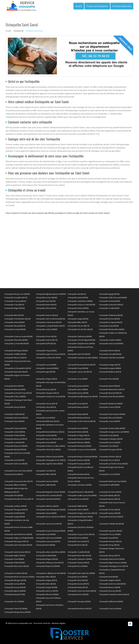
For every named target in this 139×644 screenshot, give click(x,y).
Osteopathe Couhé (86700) (14, 442)
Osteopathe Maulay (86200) (78, 414)
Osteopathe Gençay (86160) (15, 407)
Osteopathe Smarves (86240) (110, 609)
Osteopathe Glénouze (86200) (47, 594)
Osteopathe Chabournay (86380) (80, 336)
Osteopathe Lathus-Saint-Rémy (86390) (51, 552)
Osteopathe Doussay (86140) (110, 591)
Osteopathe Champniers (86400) (80, 559)
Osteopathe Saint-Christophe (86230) (18, 545)
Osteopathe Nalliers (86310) (15, 556)
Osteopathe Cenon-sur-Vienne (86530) (82, 591)
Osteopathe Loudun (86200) (46, 435)
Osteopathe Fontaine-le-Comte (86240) (51, 396)
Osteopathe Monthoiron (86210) (80, 609)
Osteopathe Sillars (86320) (46, 577)
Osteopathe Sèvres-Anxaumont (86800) (51, 517)
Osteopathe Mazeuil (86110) (15, 326)
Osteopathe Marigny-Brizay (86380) (18, 612)
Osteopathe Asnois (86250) (78, 428)
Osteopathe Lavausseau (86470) (48, 541)
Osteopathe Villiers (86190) (46, 474)
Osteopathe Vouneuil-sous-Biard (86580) (83, 358)
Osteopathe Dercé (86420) (78, 566)
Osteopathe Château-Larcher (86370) (50, 563)
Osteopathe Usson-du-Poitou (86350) (18, 471)
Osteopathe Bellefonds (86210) (48, 421)
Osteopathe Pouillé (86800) (109, 485)
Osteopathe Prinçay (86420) (46, 351)
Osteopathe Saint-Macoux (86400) (112, 358)
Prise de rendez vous (122, 6)
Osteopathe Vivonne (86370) (78, 584)
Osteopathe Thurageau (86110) (16, 510)
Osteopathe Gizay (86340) (109, 326)
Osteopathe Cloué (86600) (14, 559)
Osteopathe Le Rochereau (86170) (49, 322)
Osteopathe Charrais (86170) (47, 404)
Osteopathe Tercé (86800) (14, 601)
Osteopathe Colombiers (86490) (80, 485)
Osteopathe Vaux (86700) (108, 538)
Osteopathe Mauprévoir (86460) (48, 566)
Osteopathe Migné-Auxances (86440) (113, 563)
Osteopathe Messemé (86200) (110, 418)
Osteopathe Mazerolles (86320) (79, 556)
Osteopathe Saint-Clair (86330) (79, 354)
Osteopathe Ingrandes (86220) (110, 531)
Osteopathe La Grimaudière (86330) (18, 368)
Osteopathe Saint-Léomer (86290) (112, 559)
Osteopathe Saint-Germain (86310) (17, 552)
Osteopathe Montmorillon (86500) (112, 329)
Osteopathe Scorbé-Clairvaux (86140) (82, 421)
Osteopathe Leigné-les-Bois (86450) (49, 464)
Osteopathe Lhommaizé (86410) (111, 517)
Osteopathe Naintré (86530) (109, 386)
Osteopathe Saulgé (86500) (15, 517)
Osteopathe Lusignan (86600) (110, 368)
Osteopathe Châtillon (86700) (15, 354)
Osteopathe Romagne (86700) (110, 449)
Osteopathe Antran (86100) (14, 322)
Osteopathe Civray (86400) (78, 379)
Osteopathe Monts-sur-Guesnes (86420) (19, 577)
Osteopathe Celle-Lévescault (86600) (113, 298)
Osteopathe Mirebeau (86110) (79, 418)
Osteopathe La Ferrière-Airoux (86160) (113, 464)
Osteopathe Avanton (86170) (47, 340)
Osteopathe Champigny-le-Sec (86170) (114, 566)
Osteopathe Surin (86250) (45, 418)
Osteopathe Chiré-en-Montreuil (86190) (50, 319)
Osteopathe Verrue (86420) (78, 538)
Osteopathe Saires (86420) (14, 421)
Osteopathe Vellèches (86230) (47, 506)
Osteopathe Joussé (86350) (110, 421)
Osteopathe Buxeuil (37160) (15, 594)
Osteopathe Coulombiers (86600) (80, 301)
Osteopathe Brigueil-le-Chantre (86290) (50, 492)
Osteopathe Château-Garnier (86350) (50, 457)
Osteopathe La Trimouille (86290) (16, 343)
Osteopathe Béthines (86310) (110, 372)
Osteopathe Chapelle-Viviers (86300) (81, 343)
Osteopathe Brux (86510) (14, 474)
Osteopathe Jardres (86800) (47, 329)
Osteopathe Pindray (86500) (78, 308)
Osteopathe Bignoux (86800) (15, 591)
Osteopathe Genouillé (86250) (110, 354)
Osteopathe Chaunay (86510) (78, 563)
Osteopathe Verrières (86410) (110, 492)
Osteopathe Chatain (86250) (109, 301)
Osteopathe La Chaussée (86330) (48, 358)
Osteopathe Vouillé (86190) (14, 414)
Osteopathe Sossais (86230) (15, 587)
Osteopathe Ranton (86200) (78, 432)
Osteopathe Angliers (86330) (110, 580)
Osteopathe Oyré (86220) (109, 446)
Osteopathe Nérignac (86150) (47, 559)
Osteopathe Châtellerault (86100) (111, 524)
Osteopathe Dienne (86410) (46, 305)
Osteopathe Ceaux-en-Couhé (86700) (81, 305)
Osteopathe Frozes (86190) (109, 474)
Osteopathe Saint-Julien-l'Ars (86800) (81, 573)
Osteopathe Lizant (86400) (46, 534)
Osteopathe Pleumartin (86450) (16, 340)
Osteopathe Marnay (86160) (78, 407)
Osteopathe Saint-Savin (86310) (16, 418)
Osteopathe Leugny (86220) (78, 319)
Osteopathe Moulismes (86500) (111, 404)
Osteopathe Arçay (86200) (109, 435)
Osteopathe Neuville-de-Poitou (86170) (19, 499)
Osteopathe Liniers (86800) (78, 389)
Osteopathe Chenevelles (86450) (48, 449)
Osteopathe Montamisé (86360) (79, 446)
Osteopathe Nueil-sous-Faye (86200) (113, 481)
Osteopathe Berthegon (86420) (16, 351)
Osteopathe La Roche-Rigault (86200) (81, 340)
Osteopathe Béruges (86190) (15, 580)
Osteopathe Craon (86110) (14, 305)
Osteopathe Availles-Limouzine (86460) (82, 495)
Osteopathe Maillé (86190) (77, 506)
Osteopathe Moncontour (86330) (17, 566)
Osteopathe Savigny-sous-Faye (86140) (82, 513)
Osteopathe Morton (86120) (109, 351)
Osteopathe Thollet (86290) (15, 563)
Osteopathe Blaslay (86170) (109, 495)
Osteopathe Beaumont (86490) (16, 446)
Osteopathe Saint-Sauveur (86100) (49, 524)
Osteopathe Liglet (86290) (46, 372)
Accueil (79, 6)
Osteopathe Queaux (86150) (78, 386)
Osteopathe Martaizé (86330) (15, 449)
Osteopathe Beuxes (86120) (110, 499)
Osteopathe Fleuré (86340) (78, 580)
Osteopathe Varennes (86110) (110, 541)
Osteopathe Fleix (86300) (14, 495)
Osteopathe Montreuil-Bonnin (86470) (82, 365)
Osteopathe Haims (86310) (46, 584)
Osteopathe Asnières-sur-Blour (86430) (51, 446)
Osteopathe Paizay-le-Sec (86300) (17, 294)
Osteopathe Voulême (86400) (110, 340)
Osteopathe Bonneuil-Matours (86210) (50, 432)
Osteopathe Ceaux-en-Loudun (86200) (18, 336)
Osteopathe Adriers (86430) (78, 510)
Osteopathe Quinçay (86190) (110, 513)
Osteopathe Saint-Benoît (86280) (48, 499)
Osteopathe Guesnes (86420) (47, 481)
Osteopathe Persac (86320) (109, 460)
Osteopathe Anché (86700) (14, 460)
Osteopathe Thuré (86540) (109, 379)
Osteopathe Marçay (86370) (109, 556)
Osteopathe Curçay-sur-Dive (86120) (81, 534)
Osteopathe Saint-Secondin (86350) (112, 584)
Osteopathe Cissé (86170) (46, 471)
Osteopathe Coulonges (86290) (111, 439)
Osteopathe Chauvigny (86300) (79, 601)
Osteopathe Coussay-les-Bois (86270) (18, 481)
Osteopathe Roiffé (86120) (46, 343)
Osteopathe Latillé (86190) (46, 485)
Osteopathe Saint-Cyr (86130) (47, 591)
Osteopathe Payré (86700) (46, 301)
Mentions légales (59, 623)
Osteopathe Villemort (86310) (15, 485)
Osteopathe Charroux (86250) (15, 428)
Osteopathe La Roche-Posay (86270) (18, 393)
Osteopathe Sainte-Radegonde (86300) (51, 510)
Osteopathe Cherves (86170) (78, 326)
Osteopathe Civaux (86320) (78, 404)
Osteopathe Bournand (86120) (110, 393)
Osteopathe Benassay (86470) (16, 439)
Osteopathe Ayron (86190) (77, 577)
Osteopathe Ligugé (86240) (109, 294)
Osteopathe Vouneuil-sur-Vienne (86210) (114, 594)
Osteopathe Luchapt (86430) (15, 329)
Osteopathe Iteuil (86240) (109, 577)
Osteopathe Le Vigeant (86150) (111, 322)
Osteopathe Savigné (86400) (47, 587)
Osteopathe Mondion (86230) (78, 474)
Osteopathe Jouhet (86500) (15, 432)
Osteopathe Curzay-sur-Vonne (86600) (82, 449)
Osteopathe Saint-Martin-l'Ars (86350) (18, 534)
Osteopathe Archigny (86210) (79, 435)
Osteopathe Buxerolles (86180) (16, 372)
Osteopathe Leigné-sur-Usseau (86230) (51, 354)
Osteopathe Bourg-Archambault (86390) (82, 457)
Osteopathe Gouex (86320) (46, 442)
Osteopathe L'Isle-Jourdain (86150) (49, 495)
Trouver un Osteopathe (97, 6)
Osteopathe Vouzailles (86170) (16, 298)
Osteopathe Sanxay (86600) (46, 513)
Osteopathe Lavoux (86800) (46, 365)
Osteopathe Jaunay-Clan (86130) (80, 372)
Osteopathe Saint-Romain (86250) (112, 396)
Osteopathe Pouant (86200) (78, 368)
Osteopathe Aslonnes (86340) (79, 460)
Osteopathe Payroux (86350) (110, 442)
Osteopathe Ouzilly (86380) (109, 308)
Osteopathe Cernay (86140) (15, 584)
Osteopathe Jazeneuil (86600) (47, 368)
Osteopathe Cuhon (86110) (46, 407)
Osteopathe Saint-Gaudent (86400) (112, 414)
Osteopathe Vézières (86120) (110, 457)
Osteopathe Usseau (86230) (78, 499)
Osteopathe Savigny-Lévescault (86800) (114, 432)
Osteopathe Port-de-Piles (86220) (80, 329)
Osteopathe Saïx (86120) (77, 294)
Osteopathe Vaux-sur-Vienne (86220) (49, 439)
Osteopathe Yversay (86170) (78, 541)
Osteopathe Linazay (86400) (78, 393)
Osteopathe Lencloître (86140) (16, 573)
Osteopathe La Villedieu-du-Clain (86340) (51, 573)
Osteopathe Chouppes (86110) (48, 393)
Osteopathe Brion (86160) (14, 386)
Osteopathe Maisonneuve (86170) (112, 389)
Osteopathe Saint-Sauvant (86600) (49, 538)
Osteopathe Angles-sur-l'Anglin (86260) (19, 538)
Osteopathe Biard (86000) (46, 545)
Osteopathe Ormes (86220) (46, 336)
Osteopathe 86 (18, 31)
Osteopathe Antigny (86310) (46, 580)
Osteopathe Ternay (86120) (109, 545)
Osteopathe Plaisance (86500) (79, 442)
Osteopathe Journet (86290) (110, 407)
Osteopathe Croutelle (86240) (79, 552)
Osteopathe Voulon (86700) (78, 298)
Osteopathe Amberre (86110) (47, 315)
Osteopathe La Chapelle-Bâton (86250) (50, 326)
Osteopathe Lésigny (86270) (110, 365)
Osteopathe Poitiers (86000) (15, 396)
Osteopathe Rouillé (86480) (46, 556)
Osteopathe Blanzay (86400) (15, 389)
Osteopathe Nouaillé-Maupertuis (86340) (83, 396)
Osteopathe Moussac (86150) (15, 358)
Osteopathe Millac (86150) (77, 322)
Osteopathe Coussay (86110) (15, 301)
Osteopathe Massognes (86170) (16, 541)
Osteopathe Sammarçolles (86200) (112, 428)
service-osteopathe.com (22, 623)
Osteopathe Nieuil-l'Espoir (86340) (80, 517)
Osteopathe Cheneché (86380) (16, 609)
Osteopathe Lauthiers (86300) (15, 506)
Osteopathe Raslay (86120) (78, 587)
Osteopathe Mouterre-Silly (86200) (80, 492)
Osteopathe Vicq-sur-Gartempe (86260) (51, 531)
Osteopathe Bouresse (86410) (79, 439)
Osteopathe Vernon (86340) (109, 319)
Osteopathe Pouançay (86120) (79, 464)
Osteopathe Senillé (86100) (14, 513)
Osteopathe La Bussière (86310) (111, 305)
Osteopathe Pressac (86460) (110, 534)
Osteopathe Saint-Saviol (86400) (111, 343)
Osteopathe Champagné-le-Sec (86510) (51, 460)
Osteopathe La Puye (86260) (46, 298)
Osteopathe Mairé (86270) (14, 315)
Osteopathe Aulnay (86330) (46, 308)
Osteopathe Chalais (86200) (15, 435)
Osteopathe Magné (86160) (15, 308)
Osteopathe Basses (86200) (78, 594)
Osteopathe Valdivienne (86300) (111, 601)
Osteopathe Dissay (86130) (46, 389)
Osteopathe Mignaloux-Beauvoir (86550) (51, 294)
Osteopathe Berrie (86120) (78, 545)
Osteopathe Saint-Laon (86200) (16, 464)
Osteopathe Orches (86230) (110, 510)
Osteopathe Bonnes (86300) (110, 587)
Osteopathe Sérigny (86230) (46, 379)
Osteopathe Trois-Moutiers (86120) (17, 319)
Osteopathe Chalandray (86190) (111, 315)
